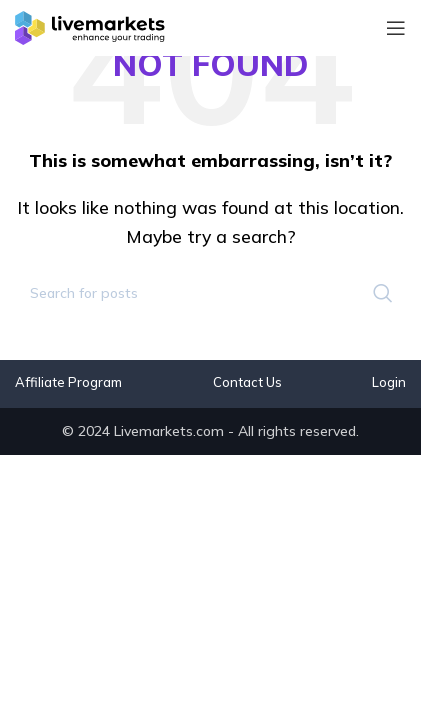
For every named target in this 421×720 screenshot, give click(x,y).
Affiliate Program (68, 382)
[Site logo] (90, 26)
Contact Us (247, 382)
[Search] (210, 293)
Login (389, 382)
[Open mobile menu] (396, 28)
